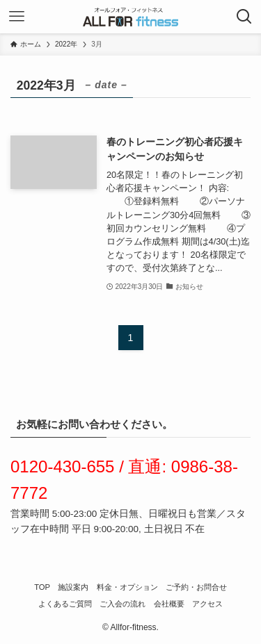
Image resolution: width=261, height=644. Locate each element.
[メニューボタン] (17, 17)
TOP (42, 587)
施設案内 (73, 587)
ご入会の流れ (122, 604)
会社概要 (169, 604)
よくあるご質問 (65, 604)
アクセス (207, 604)
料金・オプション (127, 587)
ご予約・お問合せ (196, 587)
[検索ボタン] (244, 17)
